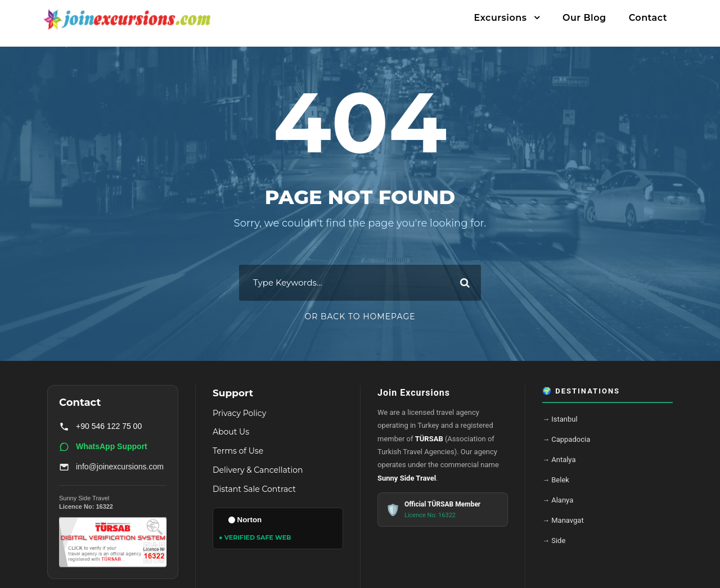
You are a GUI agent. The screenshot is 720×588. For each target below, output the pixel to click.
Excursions (501, 18)
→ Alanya (558, 500)
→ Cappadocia (566, 439)
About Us (231, 432)
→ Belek (556, 480)
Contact (648, 18)
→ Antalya (559, 460)
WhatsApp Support (103, 447)
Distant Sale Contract (254, 489)
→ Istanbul (560, 419)
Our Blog (584, 18)
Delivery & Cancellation (258, 470)
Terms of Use (238, 451)
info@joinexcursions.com (111, 467)
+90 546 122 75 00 (100, 427)
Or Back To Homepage (360, 316)
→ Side (554, 540)
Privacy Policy (239, 413)
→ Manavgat (563, 520)
